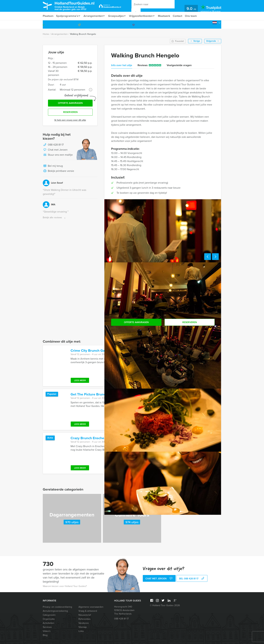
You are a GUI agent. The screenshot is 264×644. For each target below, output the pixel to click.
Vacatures (84, 623)
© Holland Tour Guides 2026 (165, 605)
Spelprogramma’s (67, 16)
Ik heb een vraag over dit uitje (70, 121)
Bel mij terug (53, 167)
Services (47, 627)
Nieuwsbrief (85, 615)
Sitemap (83, 627)
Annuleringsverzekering (55, 611)
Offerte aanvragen (70, 103)
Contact (182, 16)
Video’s (47, 631)
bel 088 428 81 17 (192, 579)
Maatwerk (168, 16)
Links (81, 631)
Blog (45, 635)
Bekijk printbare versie (58, 172)
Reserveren (70, 113)
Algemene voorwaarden (91, 607)
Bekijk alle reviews (54, 219)
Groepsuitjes (118, 16)
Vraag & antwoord (88, 611)
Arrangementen (94, 16)
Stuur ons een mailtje (58, 156)
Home (46, 34)
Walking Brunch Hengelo (83, 34)
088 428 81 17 (208, 24)
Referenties (85, 619)
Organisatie (49, 619)
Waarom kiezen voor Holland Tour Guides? (65, 586)
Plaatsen (48, 16)
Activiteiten (48, 623)
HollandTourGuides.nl (77, 6)
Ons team (196, 16)
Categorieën (49, 615)
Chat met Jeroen (55, 151)
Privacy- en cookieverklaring (57, 607)
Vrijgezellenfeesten (144, 16)
